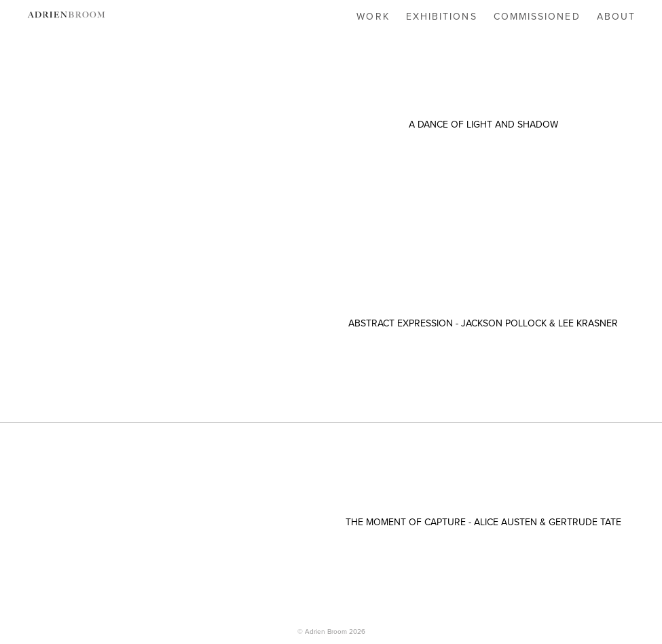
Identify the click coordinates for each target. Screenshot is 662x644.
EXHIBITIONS (442, 16)
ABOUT (617, 16)
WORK (373, 16)
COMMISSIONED (537, 16)
